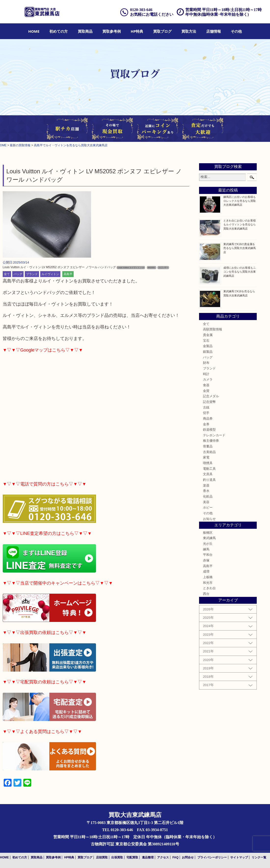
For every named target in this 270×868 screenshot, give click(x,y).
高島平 (68, 274)
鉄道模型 (209, 430)
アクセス (163, 857)
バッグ (18, 274)
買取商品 (85, 31)
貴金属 (208, 335)
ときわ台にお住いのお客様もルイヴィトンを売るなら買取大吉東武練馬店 (240, 224)
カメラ (208, 380)
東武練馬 (209, 538)
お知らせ (209, 519)
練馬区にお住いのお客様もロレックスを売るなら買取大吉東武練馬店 (240, 201)
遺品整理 (148, 857)
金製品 (208, 346)
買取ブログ (162, 31)
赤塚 (206, 560)
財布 (206, 363)
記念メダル (211, 396)
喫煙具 (208, 463)
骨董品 (208, 446)
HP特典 (137, 31)
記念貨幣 (209, 402)
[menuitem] (34, 31)
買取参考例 (112, 31)
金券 (206, 424)
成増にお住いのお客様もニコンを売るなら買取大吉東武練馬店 (240, 272)
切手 (206, 413)
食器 (206, 385)
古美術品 (209, 452)
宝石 (206, 341)
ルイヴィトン (50, 274)
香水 (206, 491)
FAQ (175, 857)
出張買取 (117, 857)
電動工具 (209, 469)
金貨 (206, 391)
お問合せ (188, 857)
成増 (206, 572)
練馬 (206, 549)
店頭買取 (102, 857)
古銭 (206, 408)
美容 (206, 502)
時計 (206, 374)
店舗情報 (214, 31)
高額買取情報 (213, 329)
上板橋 (208, 577)
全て (7, 274)
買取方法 (189, 31)
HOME (34, 31)
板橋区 (208, 533)
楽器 (206, 485)
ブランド (32, 274)
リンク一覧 (259, 857)
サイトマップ (239, 857)
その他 (236, 31)
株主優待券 (211, 441)
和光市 (208, 583)
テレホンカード (214, 435)
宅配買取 (132, 857)
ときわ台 (209, 588)
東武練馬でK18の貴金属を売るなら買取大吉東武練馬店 (240, 248)
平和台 (208, 555)
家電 (206, 457)
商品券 (208, 419)
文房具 (208, 474)
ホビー (208, 508)
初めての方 (59, 31)
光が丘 (208, 544)
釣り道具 (209, 480)
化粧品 (208, 497)
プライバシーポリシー (212, 857)
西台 (206, 594)
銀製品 (208, 352)
